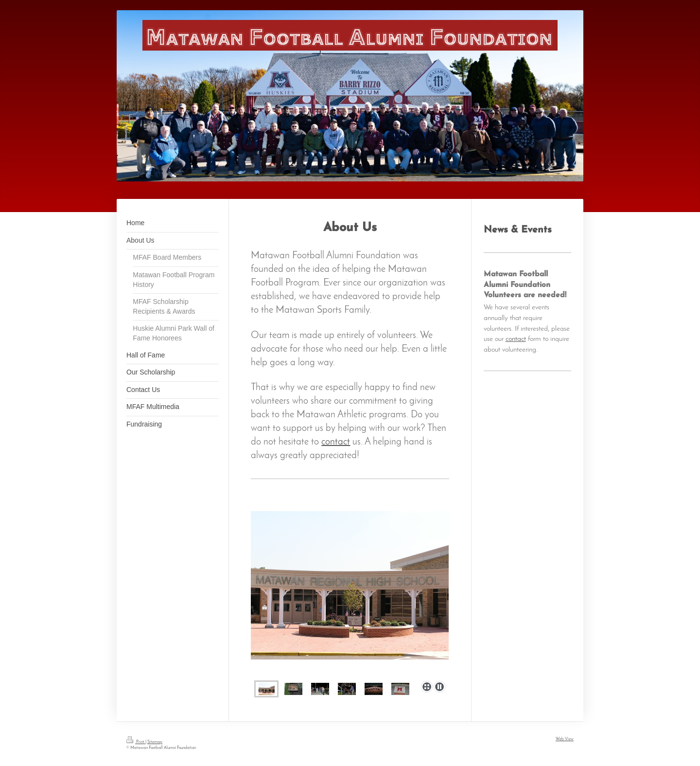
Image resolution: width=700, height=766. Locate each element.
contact (336, 442)
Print (136, 742)
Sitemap (155, 742)
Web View (565, 739)
